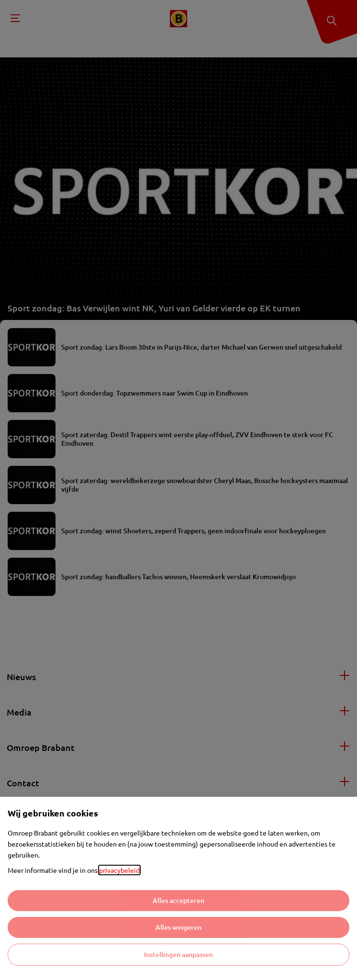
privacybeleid (119, 870)
